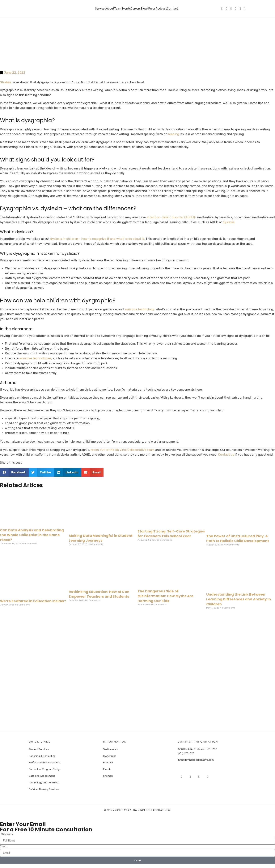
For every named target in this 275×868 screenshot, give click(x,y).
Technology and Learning (44, 781)
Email (4, 845)
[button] (14, 472)
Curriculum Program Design (45, 768)
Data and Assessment (42, 775)
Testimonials (110, 749)
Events (126, 9)
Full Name (7, 833)
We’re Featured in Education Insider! (33, 601)
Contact (172, 9)
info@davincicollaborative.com (196, 759)
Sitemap (108, 775)
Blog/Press (148, 9)
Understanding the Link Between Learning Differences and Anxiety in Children (239, 599)
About (110, 9)
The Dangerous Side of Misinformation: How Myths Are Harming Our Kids (165, 596)
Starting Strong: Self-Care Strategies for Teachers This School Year (171, 534)
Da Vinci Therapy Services (44, 788)
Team (118, 9)
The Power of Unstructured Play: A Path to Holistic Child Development (238, 538)
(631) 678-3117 (186, 753)
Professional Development (44, 762)
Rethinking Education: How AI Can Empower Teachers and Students (99, 594)
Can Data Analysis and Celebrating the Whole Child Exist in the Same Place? (32, 535)
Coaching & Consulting (42, 756)
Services (101, 9)
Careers (136, 9)
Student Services (39, 749)
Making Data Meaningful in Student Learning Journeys (101, 538)
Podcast (161, 9)
